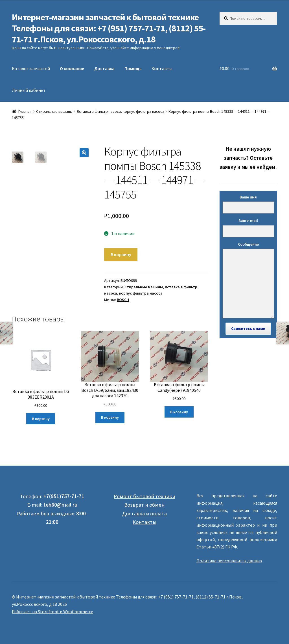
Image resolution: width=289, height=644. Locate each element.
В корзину (121, 254)
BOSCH (123, 300)
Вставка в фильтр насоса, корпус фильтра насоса (121, 111)
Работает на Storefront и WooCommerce (52, 611)
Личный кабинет (29, 90)
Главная (25, 111)
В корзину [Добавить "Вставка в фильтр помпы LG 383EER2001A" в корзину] (41, 419)
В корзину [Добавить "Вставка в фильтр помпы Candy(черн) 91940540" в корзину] (179, 412)
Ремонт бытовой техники (144, 496)
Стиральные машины (54, 111)
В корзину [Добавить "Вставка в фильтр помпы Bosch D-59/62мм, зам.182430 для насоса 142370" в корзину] (110, 417)
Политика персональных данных (229, 561)
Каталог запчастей (31, 68)
